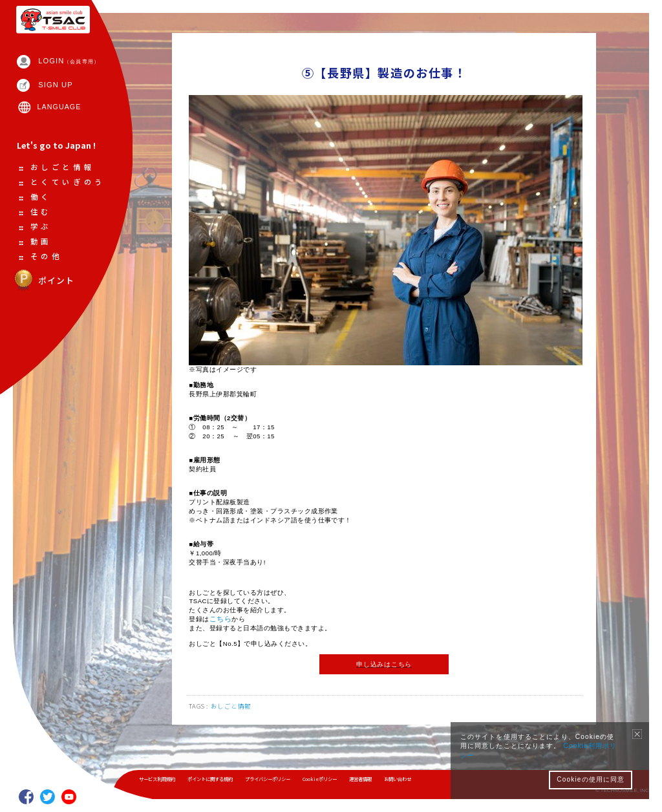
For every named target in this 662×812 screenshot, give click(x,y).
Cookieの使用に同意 (591, 779)
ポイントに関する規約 (220, 779)
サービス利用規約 (160, 779)
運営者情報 (386, 779)
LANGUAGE (61, 121)
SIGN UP (58, 98)
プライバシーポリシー (284, 779)
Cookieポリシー (342, 779)
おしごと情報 (233, 730)
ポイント (46, 331)
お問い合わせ (427, 779)
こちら (221, 637)
